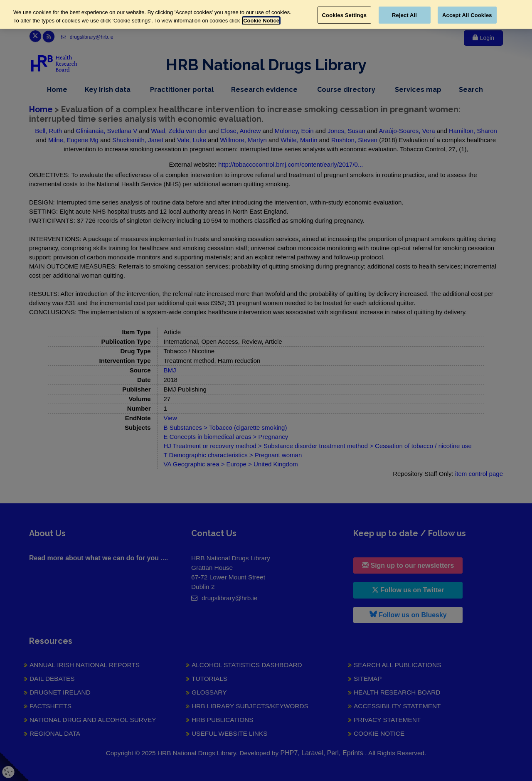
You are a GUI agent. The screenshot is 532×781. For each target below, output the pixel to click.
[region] (266, 14)
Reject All (404, 15)
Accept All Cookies (467, 15)
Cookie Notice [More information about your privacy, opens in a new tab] (261, 21)
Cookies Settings (345, 15)
